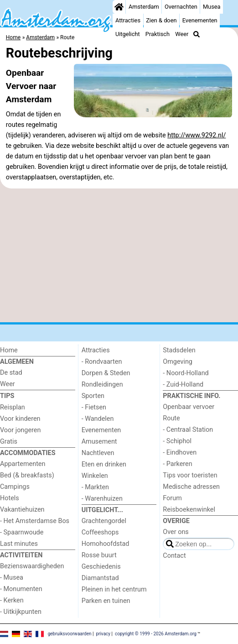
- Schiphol (177, 441)
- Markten (95, 487)
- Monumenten (21, 589)
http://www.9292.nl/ (197, 135)
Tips (7, 396)
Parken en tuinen (106, 601)
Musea (212, 7)
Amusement (99, 442)
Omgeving (178, 362)
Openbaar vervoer (189, 407)
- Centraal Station (188, 430)
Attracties (128, 20)
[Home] (119, 7)
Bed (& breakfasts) (27, 475)
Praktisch (158, 34)
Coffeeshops (100, 532)
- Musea (12, 578)
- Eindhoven (180, 453)
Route (171, 418)
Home (9, 350)
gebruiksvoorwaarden (70, 633)
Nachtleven (98, 453)
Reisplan (13, 407)
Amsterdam (144, 7)
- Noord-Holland (186, 373)
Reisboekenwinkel (189, 510)
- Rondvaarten (102, 362)
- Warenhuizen (102, 499)
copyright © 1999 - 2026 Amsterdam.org (156, 633)
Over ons (176, 532)
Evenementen (200, 20)
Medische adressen (191, 487)
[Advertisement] (119, 256)
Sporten (93, 396)
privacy (103, 633)
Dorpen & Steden (106, 373)
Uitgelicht (128, 34)
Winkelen (95, 476)
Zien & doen (161, 20)
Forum (172, 498)
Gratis (9, 442)
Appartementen (23, 464)
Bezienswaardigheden (32, 566)
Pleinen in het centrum (114, 589)
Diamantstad (100, 578)
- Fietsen (94, 407)
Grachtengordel (104, 521)
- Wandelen (98, 419)
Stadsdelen (179, 350)
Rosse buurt (99, 555)
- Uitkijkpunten (21, 612)
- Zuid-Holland (183, 385)
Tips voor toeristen (190, 475)
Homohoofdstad (106, 544)
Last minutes (19, 544)
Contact (174, 556)
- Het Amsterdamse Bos (35, 521)
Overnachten (181, 7)
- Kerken (12, 600)
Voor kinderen (20, 419)
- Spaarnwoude (22, 532)
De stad (11, 373)
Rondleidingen (102, 385)
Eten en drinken (104, 464)
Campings (15, 487)
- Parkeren (177, 464)
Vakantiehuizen (22, 510)
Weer (182, 34)
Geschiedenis (101, 567)
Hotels (10, 498)
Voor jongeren (20, 430)
